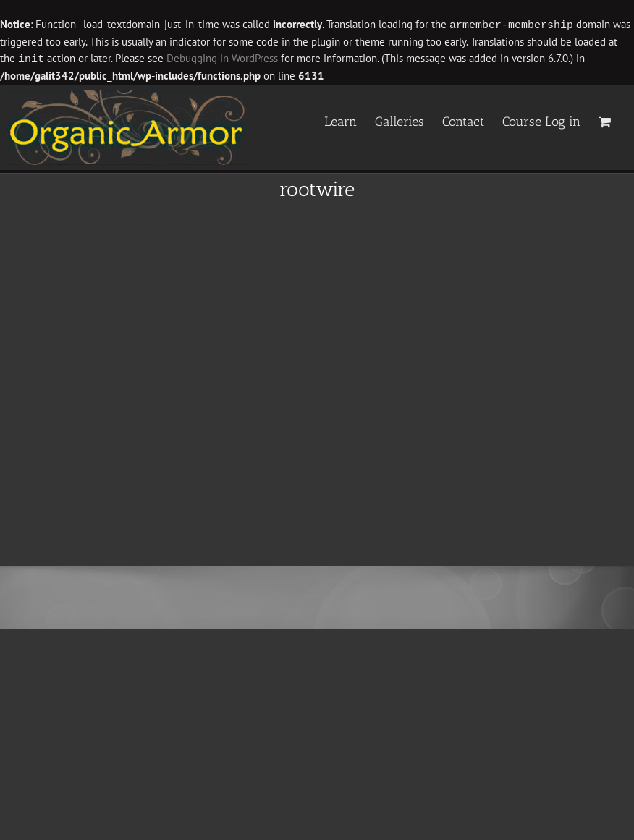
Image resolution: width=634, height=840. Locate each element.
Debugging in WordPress (222, 58)
